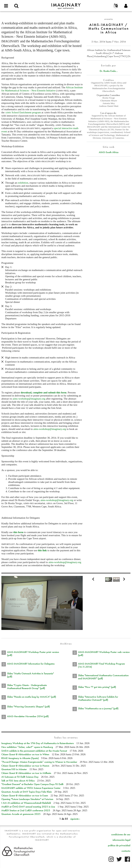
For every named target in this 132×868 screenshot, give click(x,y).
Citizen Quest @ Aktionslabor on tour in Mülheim (26, 773)
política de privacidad (119, 845)
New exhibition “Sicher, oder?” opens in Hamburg (27, 747)
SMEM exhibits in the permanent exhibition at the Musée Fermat (34, 751)
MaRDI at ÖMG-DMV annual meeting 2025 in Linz (28, 807)
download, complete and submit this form (44, 393)
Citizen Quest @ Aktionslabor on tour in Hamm (25, 766)
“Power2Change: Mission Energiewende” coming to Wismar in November (39, 762)
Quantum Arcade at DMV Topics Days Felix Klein (27, 792)
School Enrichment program (23, 112)
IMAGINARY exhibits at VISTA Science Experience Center (31, 788)
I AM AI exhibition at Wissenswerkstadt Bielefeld (26, 803)
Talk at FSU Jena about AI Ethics (18, 781)
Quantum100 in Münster (14, 769)
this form (18, 532)
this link (42, 550)
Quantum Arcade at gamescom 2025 (21, 814)
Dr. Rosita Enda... (109, 71)
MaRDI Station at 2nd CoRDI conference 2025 (26, 810)
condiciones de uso (121, 834)
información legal (121, 840)
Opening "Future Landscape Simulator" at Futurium (27, 799)
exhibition (23, 183)
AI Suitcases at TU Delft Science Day (20, 777)
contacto (126, 851)
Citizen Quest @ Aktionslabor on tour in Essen (25, 795)
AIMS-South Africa (109, 152)
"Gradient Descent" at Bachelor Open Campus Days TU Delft (32, 784)
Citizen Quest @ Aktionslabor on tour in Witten (25, 754)
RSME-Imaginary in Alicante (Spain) (20, 758)
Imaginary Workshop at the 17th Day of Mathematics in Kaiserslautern (38, 743)
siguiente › (75, 819)
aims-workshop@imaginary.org (29, 399)
